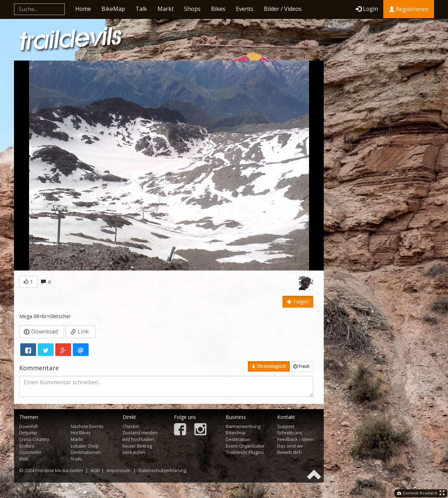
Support (286, 426)
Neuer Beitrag (137, 446)
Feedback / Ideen (296, 439)
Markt (166, 9)
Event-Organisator (245, 446)
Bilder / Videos (283, 9)
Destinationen (86, 452)
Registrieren (409, 9)
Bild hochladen (138, 439)
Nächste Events (87, 426)
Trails (76, 459)
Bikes (218, 9)
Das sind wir (290, 446)
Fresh (301, 366)
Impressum (119, 470)
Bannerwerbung (243, 426)
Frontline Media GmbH (59, 470)
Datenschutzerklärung (162, 470)
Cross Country (34, 439)
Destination (238, 439)
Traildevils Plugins (245, 452)
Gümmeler (30, 452)
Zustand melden (140, 433)
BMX (24, 459)
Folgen (298, 301)
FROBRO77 (284, 283)
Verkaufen (134, 452)
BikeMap (113, 9)
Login (367, 9)
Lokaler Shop (85, 446)
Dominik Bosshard (417, 493)
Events (245, 9)
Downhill (28, 426)
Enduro (27, 446)
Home (83, 9)
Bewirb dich (289, 452)
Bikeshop (236, 433)
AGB (95, 470)
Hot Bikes (81, 433)
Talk (141, 9)
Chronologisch (269, 366)
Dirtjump (28, 433)
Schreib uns (290, 433)
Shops (192, 9)
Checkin (131, 426)
